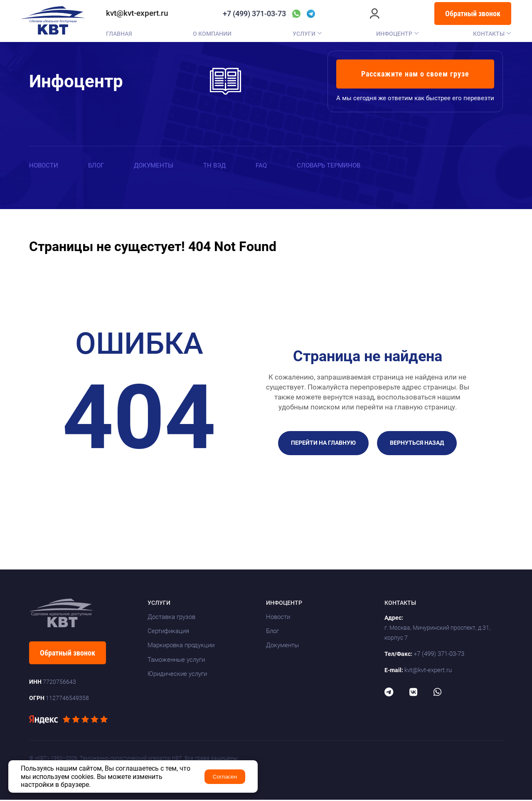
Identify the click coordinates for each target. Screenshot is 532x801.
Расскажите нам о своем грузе (415, 74)
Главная (119, 34)
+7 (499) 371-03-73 (254, 14)
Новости (44, 165)
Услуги (304, 34)
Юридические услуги (177, 675)
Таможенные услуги (176, 661)
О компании (212, 34)
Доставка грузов (171, 618)
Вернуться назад (417, 444)
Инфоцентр (394, 34)
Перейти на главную (323, 444)
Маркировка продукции (181, 646)
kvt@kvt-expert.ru (137, 13)
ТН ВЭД (221, 165)
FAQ (269, 165)
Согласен (225, 777)
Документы (158, 165)
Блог (98, 165)
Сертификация (168, 632)
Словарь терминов (338, 165)
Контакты (489, 34)
